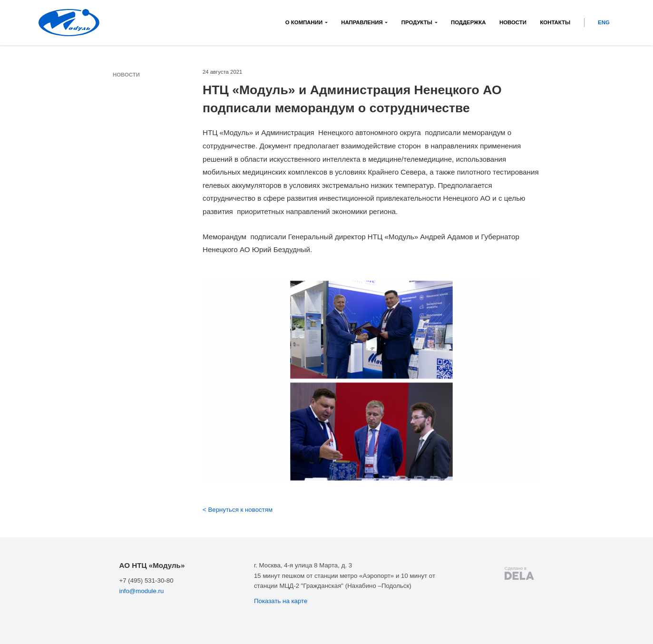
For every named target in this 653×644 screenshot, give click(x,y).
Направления (362, 22)
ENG (604, 22)
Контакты (555, 22)
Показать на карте (281, 601)
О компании (304, 22)
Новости (513, 22)
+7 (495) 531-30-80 (146, 581)
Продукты (417, 22)
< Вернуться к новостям (238, 510)
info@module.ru (141, 591)
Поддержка (468, 22)
